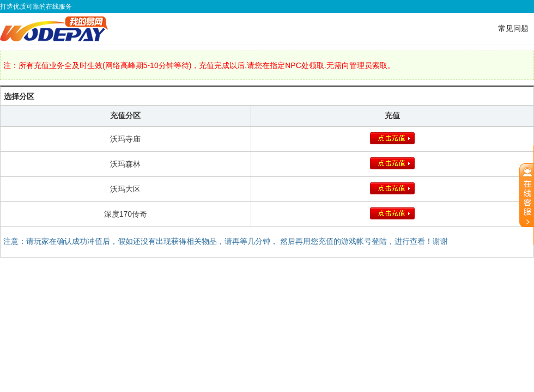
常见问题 (513, 28)
